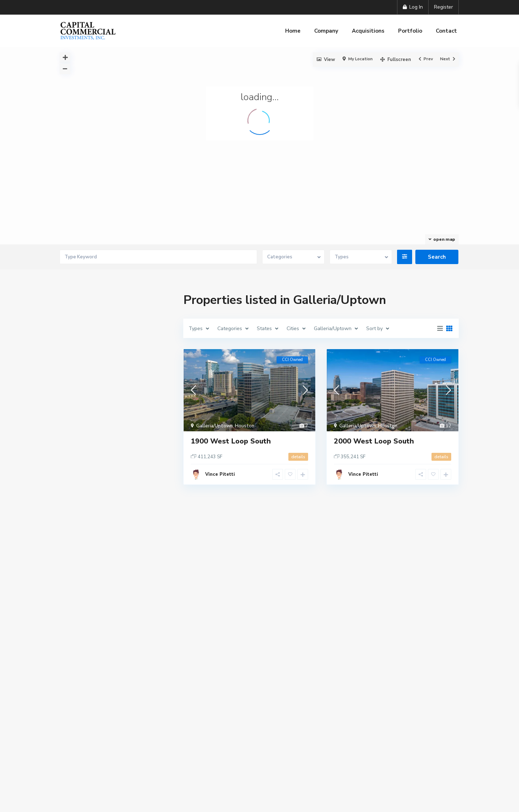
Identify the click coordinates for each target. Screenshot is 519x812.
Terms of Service (257, 749)
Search (117, 663)
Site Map (297, 749)
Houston (245, 426)
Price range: (85, 624)
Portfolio (410, 31)
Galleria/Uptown (214, 426)
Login (116, 366)
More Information (83, 794)
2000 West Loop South (374, 441)
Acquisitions (368, 31)
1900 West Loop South (231, 441)
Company (326, 31)
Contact (446, 31)
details (298, 457)
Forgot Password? (91, 393)
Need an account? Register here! (105, 385)
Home (293, 31)
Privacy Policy (209, 749)
